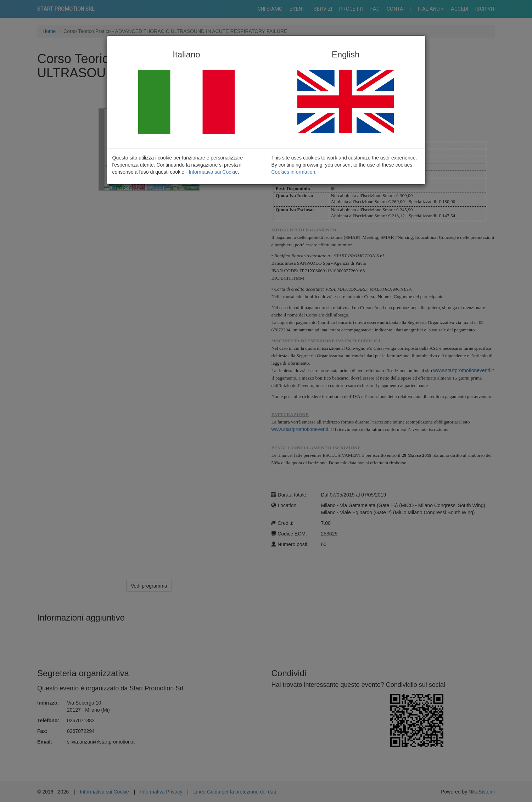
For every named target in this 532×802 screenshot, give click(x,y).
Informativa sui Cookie (213, 172)
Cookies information (293, 172)
